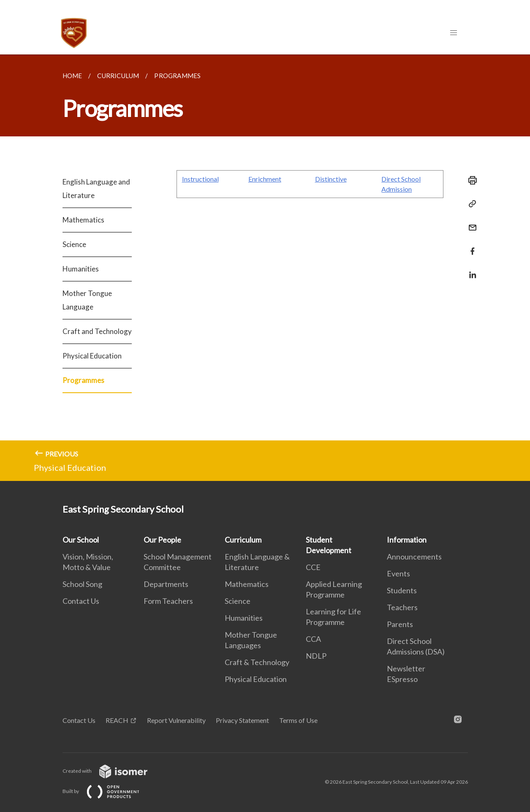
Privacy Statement (242, 720)
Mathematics (83, 220)
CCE (313, 567)
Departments (166, 584)
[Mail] (470, 222)
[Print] (470, 180)
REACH (117, 720)
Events (398, 573)
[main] (265, 268)
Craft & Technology (257, 662)
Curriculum (243, 540)
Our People (162, 540)
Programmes (83, 380)
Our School (81, 540)
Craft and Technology (97, 331)
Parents (400, 624)
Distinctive (331, 179)
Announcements (414, 557)
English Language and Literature (96, 189)
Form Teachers (168, 601)
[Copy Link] (470, 204)
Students (402, 590)
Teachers (402, 607)
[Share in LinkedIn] (470, 270)
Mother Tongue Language (87, 300)
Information (407, 540)
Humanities (81, 269)
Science (74, 244)
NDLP (316, 656)
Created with (112, 771)
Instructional (200, 179)
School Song (82, 584)
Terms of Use (298, 720)
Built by (108, 791)
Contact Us (81, 601)
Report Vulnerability (176, 720)
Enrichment (265, 179)
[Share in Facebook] (470, 246)
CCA (313, 639)
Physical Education (92, 356)
